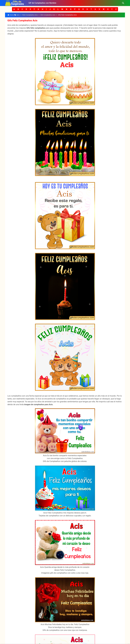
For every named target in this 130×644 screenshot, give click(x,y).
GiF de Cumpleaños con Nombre (42, 3)
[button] (14, 9)
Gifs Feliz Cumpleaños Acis (22, 20)
